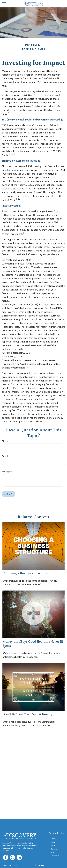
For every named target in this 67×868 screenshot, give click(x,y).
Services (54, 845)
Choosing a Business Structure (25, 573)
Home (53, 839)
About (53, 842)
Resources (54, 849)
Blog (52, 852)
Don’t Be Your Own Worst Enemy (27, 714)
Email (5, 456)
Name (5, 441)
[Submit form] (8, 494)
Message (7, 472)
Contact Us (55, 856)
